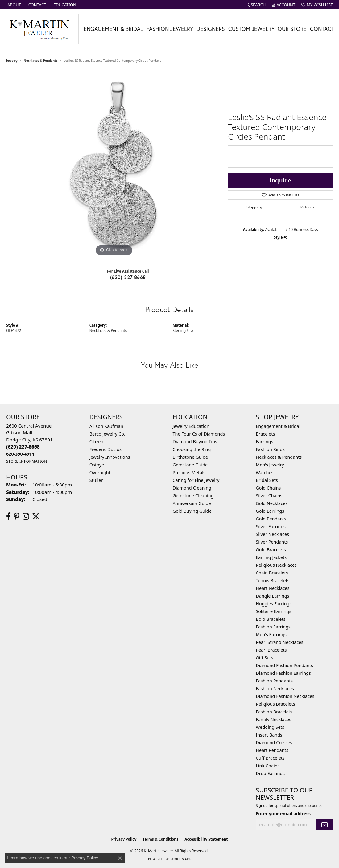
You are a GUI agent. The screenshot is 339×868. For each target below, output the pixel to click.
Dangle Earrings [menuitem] (272, 596)
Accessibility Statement (206, 839)
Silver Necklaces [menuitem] (272, 534)
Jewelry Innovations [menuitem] (110, 457)
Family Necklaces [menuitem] (273, 719)
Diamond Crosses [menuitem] (274, 743)
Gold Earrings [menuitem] (270, 511)
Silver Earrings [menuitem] (271, 526)
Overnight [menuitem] (100, 472)
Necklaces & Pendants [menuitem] (279, 457)
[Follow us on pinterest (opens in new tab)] (17, 516)
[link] (14, 5)
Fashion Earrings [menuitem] (273, 627)
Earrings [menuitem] (264, 442)
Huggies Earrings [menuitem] (274, 604)
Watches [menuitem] (265, 472)
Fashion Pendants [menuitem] (274, 681)
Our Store (292, 29)
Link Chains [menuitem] (268, 766)
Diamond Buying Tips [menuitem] (195, 442)
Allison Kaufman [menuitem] (106, 426)
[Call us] (20, 454)
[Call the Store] (23, 447)
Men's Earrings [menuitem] (271, 634)
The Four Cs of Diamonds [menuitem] (199, 434)
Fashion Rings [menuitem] (270, 449)
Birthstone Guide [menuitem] (190, 457)
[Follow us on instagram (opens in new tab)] (26, 516)
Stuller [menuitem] (96, 480)
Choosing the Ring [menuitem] (192, 449)
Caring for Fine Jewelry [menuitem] (196, 480)
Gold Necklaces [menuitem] (272, 503)
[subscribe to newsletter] (325, 825)
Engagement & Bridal (113, 29)
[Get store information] (27, 461)
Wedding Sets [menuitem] (270, 727)
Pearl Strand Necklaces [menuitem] (279, 642)
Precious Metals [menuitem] (189, 472)
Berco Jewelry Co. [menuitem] (107, 434)
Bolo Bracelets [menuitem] (271, 619)
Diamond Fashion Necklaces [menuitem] (285, 696)
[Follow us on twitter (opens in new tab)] (36, 516)
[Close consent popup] (120, 858)
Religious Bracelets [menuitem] (275, 704)
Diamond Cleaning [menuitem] (192, 488)
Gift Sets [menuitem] (264, 658)
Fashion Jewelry (170, 29)
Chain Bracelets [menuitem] (272, 573)
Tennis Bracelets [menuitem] (273, 580)
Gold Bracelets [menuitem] (271, 550)
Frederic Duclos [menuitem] (105, 449)
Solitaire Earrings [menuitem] (273, 611)
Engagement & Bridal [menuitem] (278, 426)
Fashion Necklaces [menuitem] (275, 689)
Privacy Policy (124, 839)
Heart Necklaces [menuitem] (273, 588)
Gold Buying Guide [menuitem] (192, 511)
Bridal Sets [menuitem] (267, 480)
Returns (308, 207)
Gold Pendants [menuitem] (271, 519)
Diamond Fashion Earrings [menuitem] (283, 673)
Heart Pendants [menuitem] (272, 750)
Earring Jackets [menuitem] (271, 557)
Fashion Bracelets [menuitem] (274, 712)
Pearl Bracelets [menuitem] (271, 650)
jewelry (12, 61)
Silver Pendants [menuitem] (272, 542)
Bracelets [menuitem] (265, 434)
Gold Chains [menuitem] (268, 488)
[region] (114, 165)
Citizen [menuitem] (97, 442)
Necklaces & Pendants (41, 61)
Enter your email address (283, 814)
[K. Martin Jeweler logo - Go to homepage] (39, 29)
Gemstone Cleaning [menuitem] (193, 496)
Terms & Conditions (160, 839)
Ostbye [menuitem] (97, 465)
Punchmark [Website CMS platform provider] (181, 859)
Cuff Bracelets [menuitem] (270, 758)
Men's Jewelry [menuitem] (270, 465)
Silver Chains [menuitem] (269, 496)
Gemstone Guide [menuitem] (190, 465)
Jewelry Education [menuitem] (191, 426)
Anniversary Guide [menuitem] (192, 503)
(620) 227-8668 (128, 277)
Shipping (254, 207)
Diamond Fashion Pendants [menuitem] (284, 665)
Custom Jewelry (251, 29)
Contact (322, 29)
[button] (256, 5)
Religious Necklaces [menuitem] (276, 565)
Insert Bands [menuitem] (269, 735)
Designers (211, 29)
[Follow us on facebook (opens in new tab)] (8, 516)
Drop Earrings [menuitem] (270, 773)
